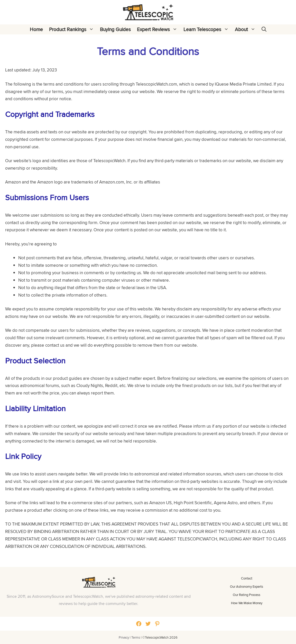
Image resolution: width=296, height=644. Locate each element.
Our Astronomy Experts (247, 586)
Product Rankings (73, 29)
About (247, 29)
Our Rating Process (247, 595)
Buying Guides (115, 29)
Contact (247, 578)
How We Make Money (247, 603)
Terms (136, 637)
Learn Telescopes (208, 29)
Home (36, 29)
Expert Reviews (159, 29)
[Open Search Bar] (264, 29)
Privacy (124, 637)
